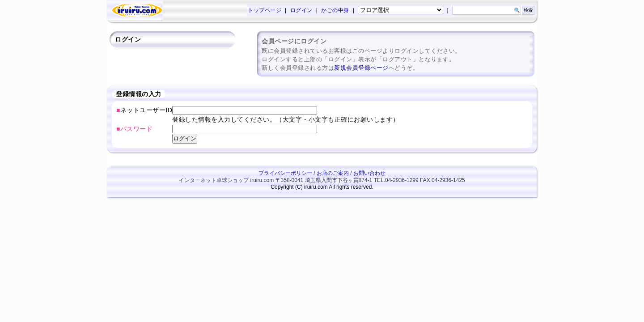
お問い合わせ (369, 173)
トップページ (265, 10)
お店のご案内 (333, 173)
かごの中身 (335, 10)
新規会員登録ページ (361, 68)
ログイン (301, 10)
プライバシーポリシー (285, 173)
